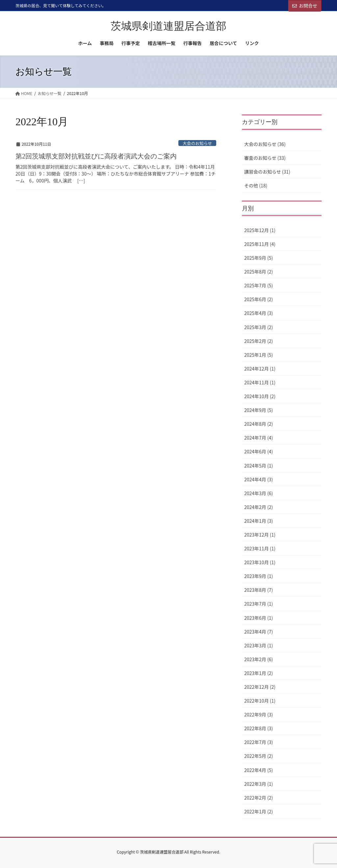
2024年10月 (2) (260, 396)
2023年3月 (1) (259, 645)
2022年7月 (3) (259, 742)
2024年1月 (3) (259, 521)
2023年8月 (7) (259, 590)
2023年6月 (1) (259, 618)
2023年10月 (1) (260, 562)
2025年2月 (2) (259, 341)
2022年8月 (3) (259, 728)
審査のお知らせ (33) (265, 158)
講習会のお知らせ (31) (267, 172)
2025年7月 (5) (259, 285)
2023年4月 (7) (259, 632)
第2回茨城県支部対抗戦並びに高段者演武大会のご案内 (96, 156)
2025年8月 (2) (259, 272)
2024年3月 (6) (259, 493)
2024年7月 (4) (259, 438)
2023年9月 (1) (259, 576)
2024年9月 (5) (259, 410)
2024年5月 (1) (259, 466)
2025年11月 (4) (260, 244)
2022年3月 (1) (259, 784)
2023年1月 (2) (259, 673)
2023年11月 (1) (260, 548)
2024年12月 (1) (260, 369)
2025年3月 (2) (259, 327)
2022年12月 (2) (260, 687)
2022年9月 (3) (259, 714)
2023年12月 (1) (260, 535)
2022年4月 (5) (259, 770)
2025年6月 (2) (259, 299)
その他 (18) (256, 185)
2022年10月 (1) (260, 701)
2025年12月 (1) (260, 230)
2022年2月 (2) (259, 798)
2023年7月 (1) (259, 604)
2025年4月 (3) (259, 313)
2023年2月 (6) (259, 659)
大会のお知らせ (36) (265, 144)
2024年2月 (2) (259, 507)
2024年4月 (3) (259, 479)
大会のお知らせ (197, 143)
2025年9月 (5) (259, 258)
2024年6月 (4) (259, 451)
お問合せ (305, 6)
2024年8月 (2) (259, 424)
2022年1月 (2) (259, 811)
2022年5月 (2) (259, 756)
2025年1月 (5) (259, 355)
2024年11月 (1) (260, 382)
